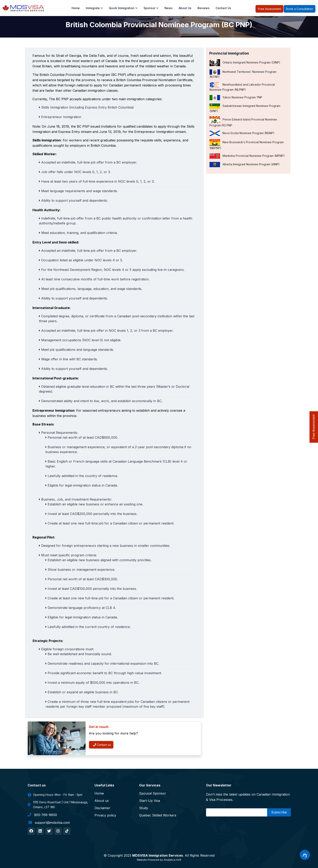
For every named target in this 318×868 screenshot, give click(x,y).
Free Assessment (269, 9)
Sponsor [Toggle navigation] (151, 8)
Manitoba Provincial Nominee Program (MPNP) (247, 156)
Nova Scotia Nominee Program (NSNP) (242, 133)
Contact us (102, 745)
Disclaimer (102, 808)
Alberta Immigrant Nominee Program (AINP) (245, 165)
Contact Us (223, 8)
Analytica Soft (172, 860)
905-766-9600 (42, 815)
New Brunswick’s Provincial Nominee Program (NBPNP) (247, 144)
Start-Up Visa (150, 801)
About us (185, 8)
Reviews (204, 8)
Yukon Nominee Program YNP (236, 98)
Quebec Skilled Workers (158, 815)
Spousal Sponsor (153, 793)
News (169, 8)
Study (144, 808)
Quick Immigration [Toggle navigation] (123, 8)
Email (211, 812)
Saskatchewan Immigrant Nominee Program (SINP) (245, 108)
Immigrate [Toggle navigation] (94, 8)
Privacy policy (105, 815)
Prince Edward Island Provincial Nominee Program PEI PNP (243, 122)
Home (76, 8)
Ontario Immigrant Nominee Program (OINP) (245, 63)
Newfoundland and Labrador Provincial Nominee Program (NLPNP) (242, 87)
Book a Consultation (300, 9)
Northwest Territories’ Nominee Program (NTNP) (243, 74)
